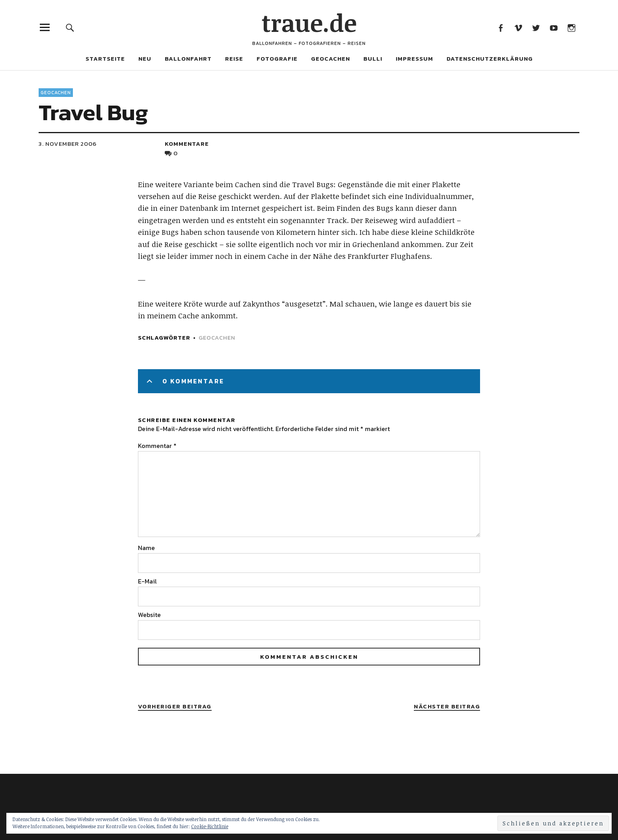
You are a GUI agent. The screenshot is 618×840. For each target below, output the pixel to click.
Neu (145, 59)
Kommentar (157, 446)
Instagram (571, 27)
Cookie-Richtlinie (210, 826)
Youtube (554, 27)
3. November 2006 (68, 144)
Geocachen (330, 59)
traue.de (309, 22)
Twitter (536, 27)
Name (146, 548)
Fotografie (277, 59)
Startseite (105, 59)
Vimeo (518, 27)
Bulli (373, 59)
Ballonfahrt (188, 59)
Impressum (414, 59)
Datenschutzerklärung (490, 59)
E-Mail (147, 581)
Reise (234, 59)
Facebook (500, 27)
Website (149, 615)
